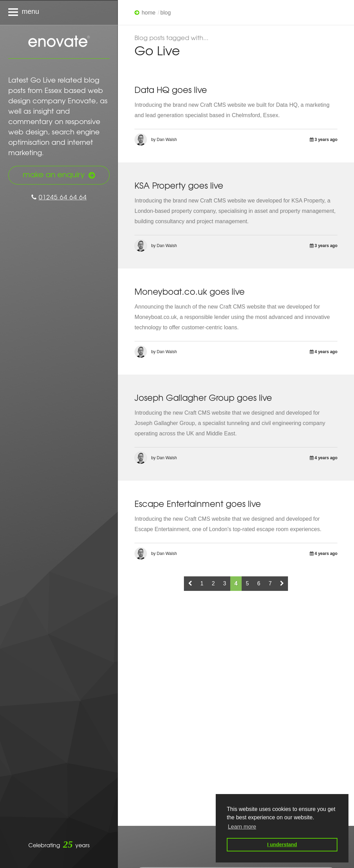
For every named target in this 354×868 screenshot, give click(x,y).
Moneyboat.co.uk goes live (190, 291)
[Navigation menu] (59, 12)
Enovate (59, 42)
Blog (166, 13)
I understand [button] (282, 845)
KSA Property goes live (179, 185)
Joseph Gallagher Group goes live (203, 397)
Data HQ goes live (171, 89)
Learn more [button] (242, 827)
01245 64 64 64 (59, 197)
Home (149, 13)
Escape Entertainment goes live (198, 503)
